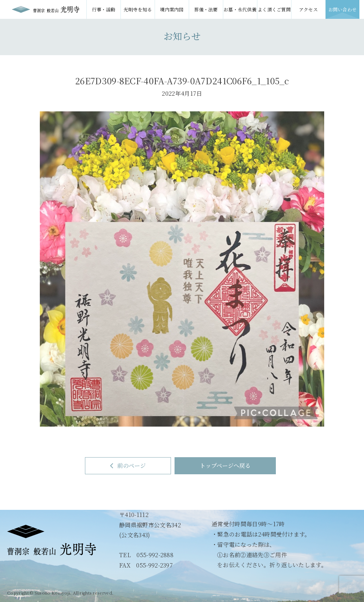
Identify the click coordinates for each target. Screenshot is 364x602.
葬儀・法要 (206, 9)
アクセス (308, 9)
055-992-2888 (155, 555)
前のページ (128, 466)
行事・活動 (104, 9)
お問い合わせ (343, 9)
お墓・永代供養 (240, 9)
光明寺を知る (138, 9)
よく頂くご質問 (274, 9)
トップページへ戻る (225, 466)
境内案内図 (172, 9)
